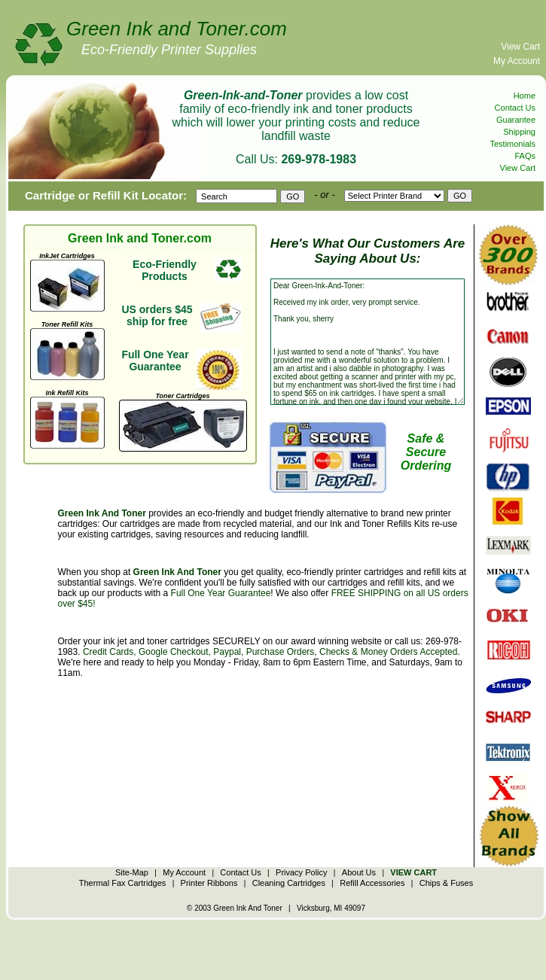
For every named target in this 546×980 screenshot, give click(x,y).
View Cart (520, 47)
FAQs (525, 156)
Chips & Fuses (447, 883)
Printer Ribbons (209, 883)
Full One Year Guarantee (221, 593)
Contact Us (515, 108)
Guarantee (516, 120)
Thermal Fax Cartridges (123, 883)
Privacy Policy (301, 872)
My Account (517, 61)
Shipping (519, 132)
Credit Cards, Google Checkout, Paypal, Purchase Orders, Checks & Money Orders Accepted (270, 652)
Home (525, 96)
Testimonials (512, 144)
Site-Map (132, 872)
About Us (359, 872)
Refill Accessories (372, 883)
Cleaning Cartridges (289, 883)
